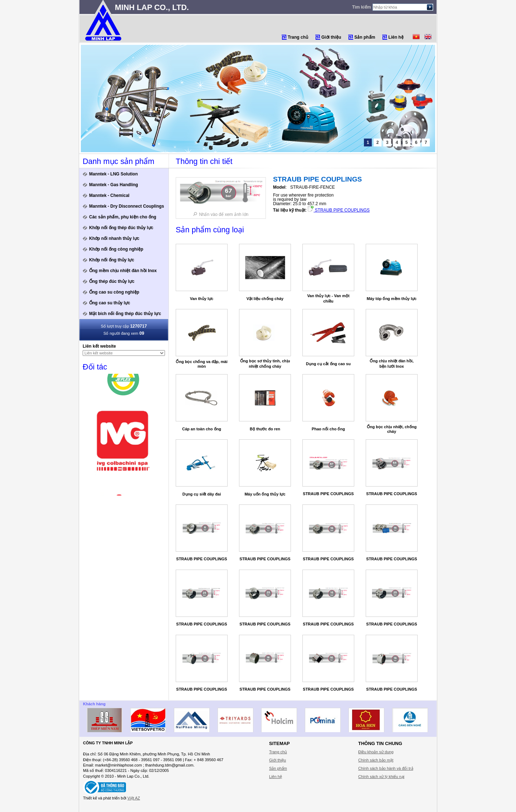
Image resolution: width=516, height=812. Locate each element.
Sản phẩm (365, 37)
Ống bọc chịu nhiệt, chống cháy (392, 429)
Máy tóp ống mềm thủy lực (392, 299)
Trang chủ (298, 37)
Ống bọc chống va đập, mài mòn (202, 364)
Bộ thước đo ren (265, 429)
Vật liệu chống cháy (265, 299)
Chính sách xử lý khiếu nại (381, 777)
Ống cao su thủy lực (110, 303)
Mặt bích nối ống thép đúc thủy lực (125, 314)
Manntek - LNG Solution (113, 174)
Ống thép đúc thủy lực (112, 281)
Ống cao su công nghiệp (114, 292)
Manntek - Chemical (109, 195)
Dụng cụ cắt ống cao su (328, 364)
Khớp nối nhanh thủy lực (114, 238)
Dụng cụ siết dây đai (202, 494)
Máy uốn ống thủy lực (265, 494)
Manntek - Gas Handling (114, 185)
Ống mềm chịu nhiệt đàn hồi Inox (123, 271)
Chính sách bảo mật (376, 760)
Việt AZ (134, 798)
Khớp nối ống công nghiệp (116, 249)
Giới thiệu (331, 37)
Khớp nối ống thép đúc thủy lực (121, 228)
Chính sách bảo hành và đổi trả (386, 768)
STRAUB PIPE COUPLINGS (339, 210)
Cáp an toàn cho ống (202, 429)
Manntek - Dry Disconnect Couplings (126, 206)
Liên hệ (396, 37)
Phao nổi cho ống (328, 429)
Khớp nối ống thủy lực (112, 260)
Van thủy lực (202, 299)
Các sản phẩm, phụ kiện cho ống (123, 217)
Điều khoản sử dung (376, 752)
